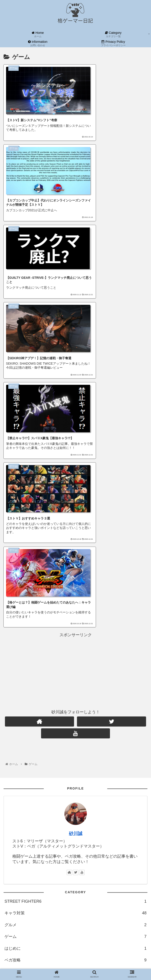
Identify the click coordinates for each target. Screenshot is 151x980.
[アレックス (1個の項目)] (99, 763)
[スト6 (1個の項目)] (12, 756)
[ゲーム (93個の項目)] (53, 741)
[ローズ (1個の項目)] (139, 763)
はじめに (75, 688)
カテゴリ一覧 (17, 851)
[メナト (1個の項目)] (118, 756)
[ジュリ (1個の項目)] (33, 786)
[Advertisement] (75, 410)
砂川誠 (76, 574)
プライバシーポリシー (25, 863)
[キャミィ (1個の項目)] (138, 748)
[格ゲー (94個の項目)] (35, 741)
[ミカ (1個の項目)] (93, 771)
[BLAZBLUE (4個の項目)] (15, 748)
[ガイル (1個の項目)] (41, 763)
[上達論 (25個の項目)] (109, 741)
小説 (75, 712)
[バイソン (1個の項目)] (118, 778)
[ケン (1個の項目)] (82, 756)
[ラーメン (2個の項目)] (50, 748)
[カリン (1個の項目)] (109, 771)
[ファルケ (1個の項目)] (100, 756)
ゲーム (75, 677)
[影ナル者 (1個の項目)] (63, 771)
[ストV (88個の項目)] (70, 741)
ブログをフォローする (33, 934)
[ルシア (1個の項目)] (66, 756)
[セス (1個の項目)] (95, 793)
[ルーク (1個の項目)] (60, 793)
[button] (143, 813)
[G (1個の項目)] (45, 778)
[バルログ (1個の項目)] (78, 763)
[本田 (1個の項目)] (88, 778)
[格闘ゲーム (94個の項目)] (15, 741)
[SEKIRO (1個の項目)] (99, 786)
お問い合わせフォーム (25, 839)
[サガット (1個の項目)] (137, 756)
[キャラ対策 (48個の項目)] (89, 741)
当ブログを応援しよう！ (27, 875)
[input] (75, 813)
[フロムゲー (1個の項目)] (77, 786)
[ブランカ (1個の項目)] (30, 756)
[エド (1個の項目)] (11, 763)
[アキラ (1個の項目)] (72, 778)
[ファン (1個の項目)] (129, 793)
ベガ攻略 (75, 700)
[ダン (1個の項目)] (25, 763)
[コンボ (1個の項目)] (59, 763)
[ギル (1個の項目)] (80, 771)
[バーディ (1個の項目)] (138, 778)
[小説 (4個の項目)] (140, 741)
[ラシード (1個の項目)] (119, 786)
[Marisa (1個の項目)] (138, 786)
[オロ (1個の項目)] (11, 771)
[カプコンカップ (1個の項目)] (114, 748)
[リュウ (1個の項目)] (139, 771)
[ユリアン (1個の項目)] (13, 778)
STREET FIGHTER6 (75, 641)
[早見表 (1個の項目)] (91, 748)
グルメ (75, 665)
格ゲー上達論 (75, 724)
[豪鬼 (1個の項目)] (57, 778)
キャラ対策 (75, 653)
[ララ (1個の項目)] (124, 771)
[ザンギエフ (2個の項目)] (72, 748)
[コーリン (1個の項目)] (14, 786)
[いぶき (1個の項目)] (31, 778)
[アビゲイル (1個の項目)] (54, 786)
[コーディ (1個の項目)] (44, 771)
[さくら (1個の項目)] (49, 756)
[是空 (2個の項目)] (33, 748)
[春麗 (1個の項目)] (102, 778)
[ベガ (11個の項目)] (125, 741)
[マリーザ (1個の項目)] (23, 793)
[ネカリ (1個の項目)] (26, 771)
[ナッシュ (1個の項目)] (120, 763)
